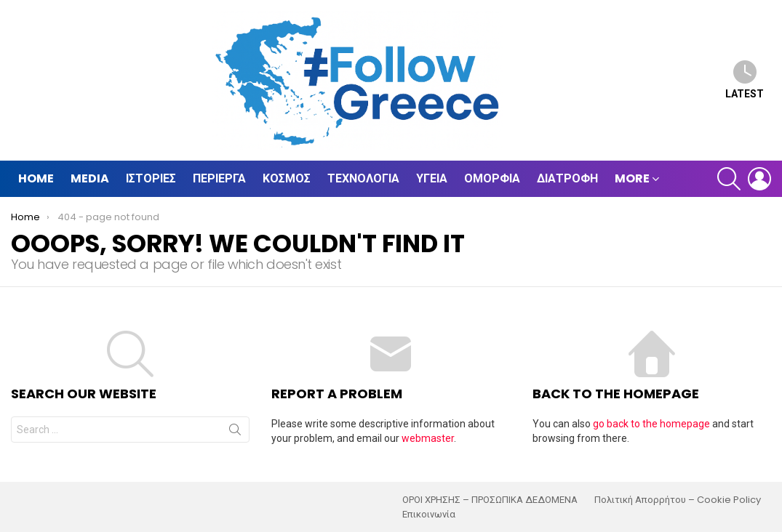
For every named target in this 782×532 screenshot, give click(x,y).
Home (36, 178)
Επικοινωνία (429, 515)
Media (90, 178)
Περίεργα (219, 178)
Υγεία (432, 178)
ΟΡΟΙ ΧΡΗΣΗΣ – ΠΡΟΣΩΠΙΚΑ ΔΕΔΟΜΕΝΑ (490, 500)
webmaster (428, 438)
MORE (632, 178)
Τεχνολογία (363, 178)
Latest (745, 80)
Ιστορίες (151, 178)
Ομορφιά (492, 178)
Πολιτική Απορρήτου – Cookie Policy (678, 500)
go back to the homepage (651, 424)
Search (235, 432)
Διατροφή (567, 178)
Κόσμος (287, 178)
